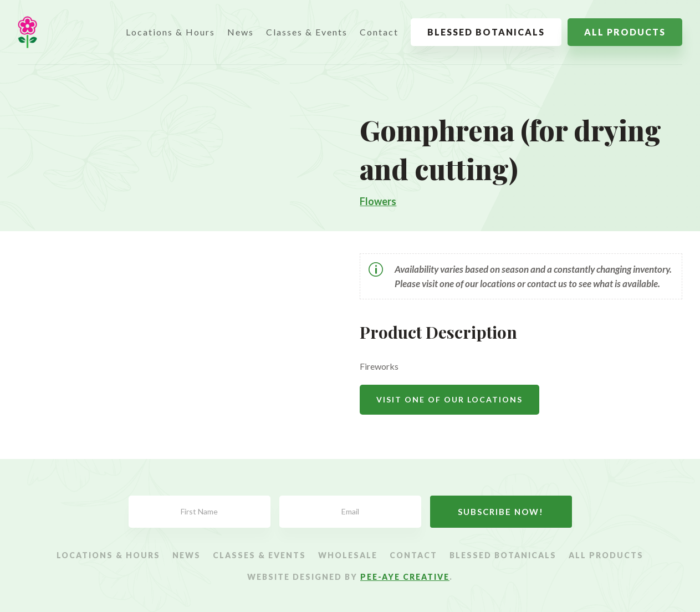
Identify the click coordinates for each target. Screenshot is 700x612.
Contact (379, 32)
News (241, 32)
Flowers (378, 201)
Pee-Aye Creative (405, 577)
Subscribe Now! (501, 512)
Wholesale (348, 556)
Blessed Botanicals (486, 32)
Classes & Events (307, 32)
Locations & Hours (170, 32)
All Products (625, 32)
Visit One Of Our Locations (449, 399)
